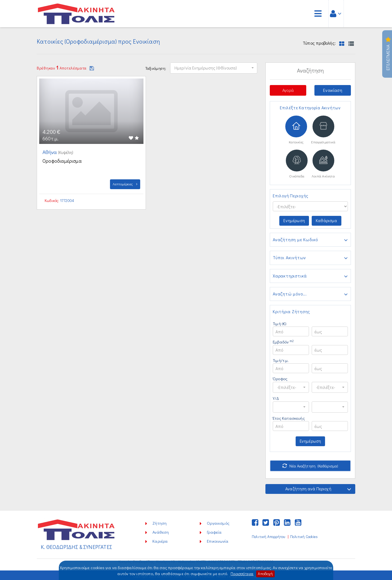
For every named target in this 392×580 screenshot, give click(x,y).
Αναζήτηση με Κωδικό (310, 241)
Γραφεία (214, 530)
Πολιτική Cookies (304, 535)
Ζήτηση (160, 521)
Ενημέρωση (294, 221)
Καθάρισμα (327, 221)
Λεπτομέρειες (125, 184)
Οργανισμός (218, 521)
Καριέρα (160, 539)
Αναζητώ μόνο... (310, 295)
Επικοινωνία (218, 539)
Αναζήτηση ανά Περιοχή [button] (318, 487)
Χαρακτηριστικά (310, 277)
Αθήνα (51, 152)
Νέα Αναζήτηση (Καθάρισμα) (310, 464)
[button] (214, 67)
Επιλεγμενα (388, 54)
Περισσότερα (241, 574)
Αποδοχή (266, 574)
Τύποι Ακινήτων (310, 259)
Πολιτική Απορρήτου (268, 535)
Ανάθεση (161, 530)
